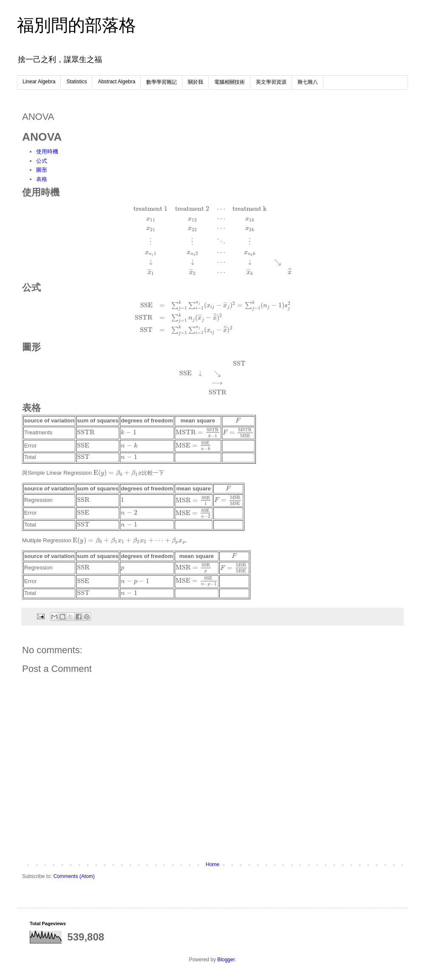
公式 (42, 161)
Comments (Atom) (74, 876)
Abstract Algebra (116, 82)
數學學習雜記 (161, 82)
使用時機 (47, 152)
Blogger (226, 960)
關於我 (195, 82)
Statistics (76, 82)
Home (212, 864)
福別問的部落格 (76, 25)
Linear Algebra (39, 82)
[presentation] (212, 240)
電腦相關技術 (229, 82)
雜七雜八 (308, 82)
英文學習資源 (271, 82)
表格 (42, 179)
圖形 (42, 170)
